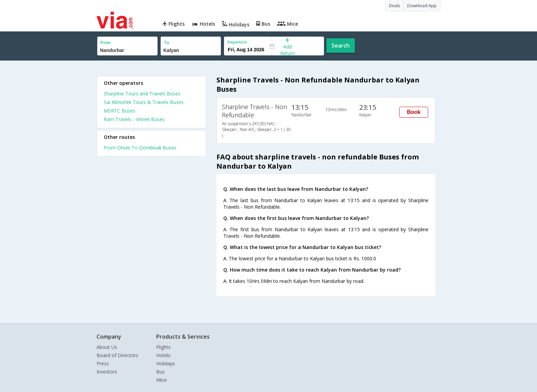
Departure (237, 42)
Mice (161, 380)
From (105, 43)
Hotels (163, 355)
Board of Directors (117, 355)
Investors (107, 372)
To (166, 43)
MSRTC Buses (120, 111)
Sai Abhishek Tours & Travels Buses (144, 102)
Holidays (166, 363)
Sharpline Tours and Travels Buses (142, 94)
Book (414, 112)
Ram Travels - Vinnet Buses (134, 119)
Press (103, 363)
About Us (107, 347)
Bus (160, 372)
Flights (163, 347)
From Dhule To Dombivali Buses (140, 148)
